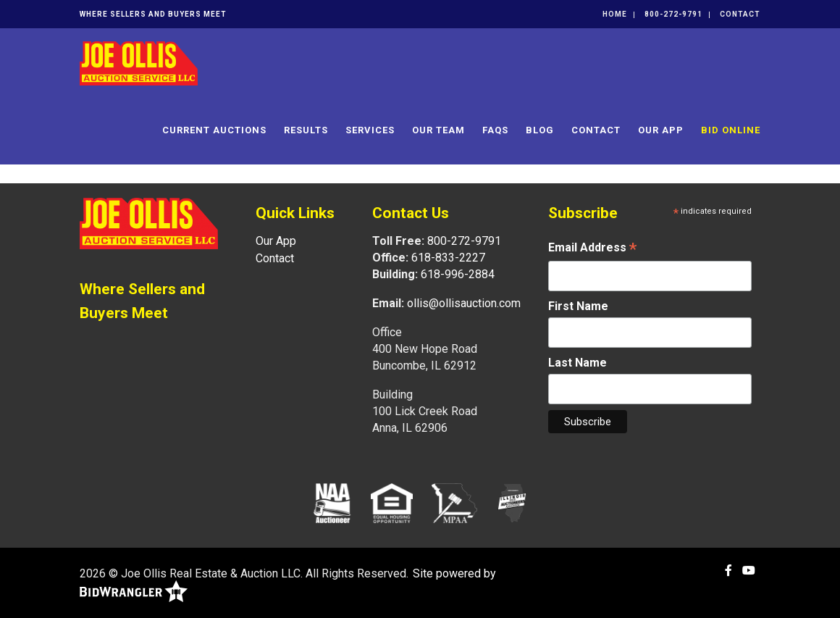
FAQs (495, 130)
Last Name (577, 363)
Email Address (592, 249)
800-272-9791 (673, 14)
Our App (661, 130)
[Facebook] (728, 571)
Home (615, 14)
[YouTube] (749, 571)
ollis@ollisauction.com (464, 303)
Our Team (438, 130)
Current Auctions (214, 130)
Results (306, 130)
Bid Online (731, 130)
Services (370, 130)
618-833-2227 (448, 258)
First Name (578, 306)
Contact (740, 14)
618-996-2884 (458, 274)
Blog (540, 130)
